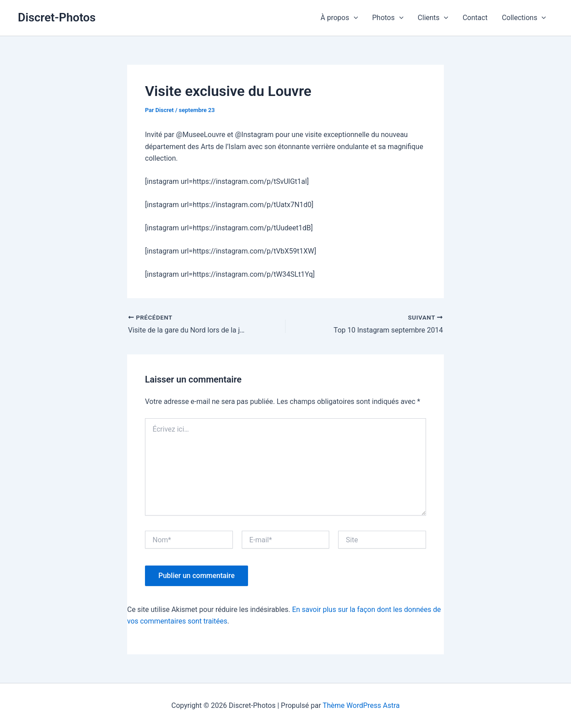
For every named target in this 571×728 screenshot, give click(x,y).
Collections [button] (524, 18)
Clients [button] (433, 18)
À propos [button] (339, 18)
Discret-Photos (57, 17)
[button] (354, 18)
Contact (475, 18)
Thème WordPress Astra (361, 705)
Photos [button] (388, 18)
